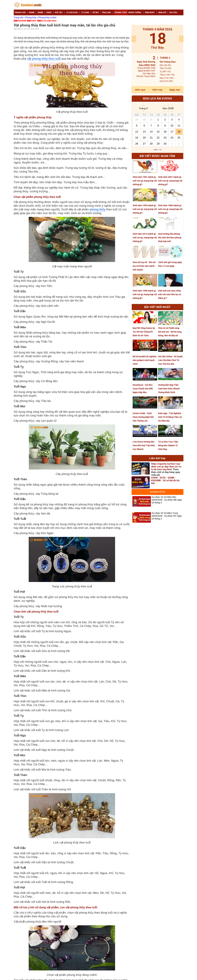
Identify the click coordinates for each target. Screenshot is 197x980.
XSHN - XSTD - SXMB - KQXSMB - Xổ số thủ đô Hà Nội (165, 481)
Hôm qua (140, 90)
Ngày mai (175, 90)
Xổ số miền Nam (49, 21)
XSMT (33, 21)
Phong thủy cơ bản (47, 17)
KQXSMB (22, 21)
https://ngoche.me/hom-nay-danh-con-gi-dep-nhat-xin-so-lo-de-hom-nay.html (167, 467)
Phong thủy (31, 17)
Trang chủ (19, 17)
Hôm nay (157, 90)
